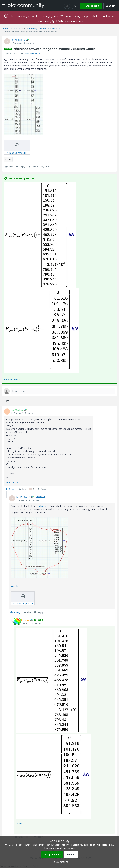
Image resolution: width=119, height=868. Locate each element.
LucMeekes (17, 410)
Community (17, 28)
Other (8, 159)
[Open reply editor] (60, 391)
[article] (60, 450)
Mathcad (44, 28)
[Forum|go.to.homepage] (26, 6)
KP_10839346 (18, 40)
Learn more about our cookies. (60, 848)
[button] (3, 6)
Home (5, 28)
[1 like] (32, 489)
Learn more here (73, 21)
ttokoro (25, 620)
